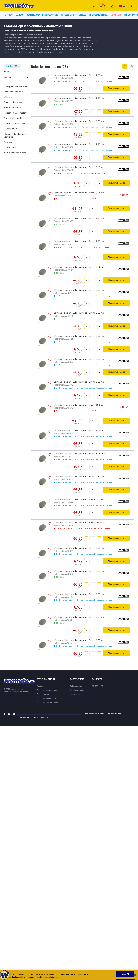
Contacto (131, 15)
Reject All (125, 974)
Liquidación (116, 15)
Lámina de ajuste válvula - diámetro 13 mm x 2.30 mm (79, 218)
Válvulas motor (11, 97)
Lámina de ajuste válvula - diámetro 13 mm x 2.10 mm (79, 267)
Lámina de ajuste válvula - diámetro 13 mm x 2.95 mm (79, 594)
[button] (106, 6)
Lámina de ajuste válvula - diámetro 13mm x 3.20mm (79, 405)
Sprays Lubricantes (13, 102)
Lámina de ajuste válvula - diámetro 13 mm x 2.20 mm (79, 121)
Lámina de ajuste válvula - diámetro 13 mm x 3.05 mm (79, 454)
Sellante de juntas (12, 108)
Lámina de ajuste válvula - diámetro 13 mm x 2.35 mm (79, 571)
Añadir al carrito (117, 88)
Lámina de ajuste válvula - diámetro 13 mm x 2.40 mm (79, 98)
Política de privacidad (29, 718)
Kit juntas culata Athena (15, 153)
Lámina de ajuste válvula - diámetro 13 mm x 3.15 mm (79, 193)
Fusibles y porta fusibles (74, 15)
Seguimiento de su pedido (47, 702)
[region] (69, 975)
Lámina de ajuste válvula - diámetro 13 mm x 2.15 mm (79, 430)
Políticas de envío (44, 694)
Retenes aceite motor (14, 92)
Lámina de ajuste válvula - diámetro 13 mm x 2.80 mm (79, 477)
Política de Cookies (116, 714)
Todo (8, 15)
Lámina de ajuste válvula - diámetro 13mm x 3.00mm (79, 523)
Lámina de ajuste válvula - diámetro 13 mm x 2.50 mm (79, 548)
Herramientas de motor (15, 113)
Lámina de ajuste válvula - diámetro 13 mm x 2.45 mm (79, 144)
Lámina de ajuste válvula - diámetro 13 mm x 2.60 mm (79, 313)
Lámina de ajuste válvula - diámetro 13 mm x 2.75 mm (79, 75)
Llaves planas (10, 129)
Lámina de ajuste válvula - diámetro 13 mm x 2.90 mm (79, 336)
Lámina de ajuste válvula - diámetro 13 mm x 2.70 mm (79, 640)
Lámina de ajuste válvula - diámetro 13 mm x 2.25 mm (79, 617)
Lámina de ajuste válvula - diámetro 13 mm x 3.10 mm (79, 167)
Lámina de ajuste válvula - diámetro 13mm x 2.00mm (79, 499)
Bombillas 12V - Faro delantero (42, 15)
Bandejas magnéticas (14, 118)
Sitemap (45, 718)
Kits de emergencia (98, 15)
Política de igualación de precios (50, 698)
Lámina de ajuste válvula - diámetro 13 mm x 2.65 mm (79, 359)
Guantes (8, 142)
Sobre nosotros (76, 686)
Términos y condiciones (95, 714)
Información (75, 694)
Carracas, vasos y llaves (15, 123)
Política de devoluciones (47, 690)
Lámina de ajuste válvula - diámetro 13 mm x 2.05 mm (79, 290)
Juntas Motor (10, 148)
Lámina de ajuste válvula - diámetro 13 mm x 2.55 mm (79, 382)
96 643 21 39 (98, 686)
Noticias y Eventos (77, 690)
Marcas (20, 15)
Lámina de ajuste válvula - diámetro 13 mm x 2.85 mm (79, 241)
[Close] (135, 975)
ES (122, 6)
